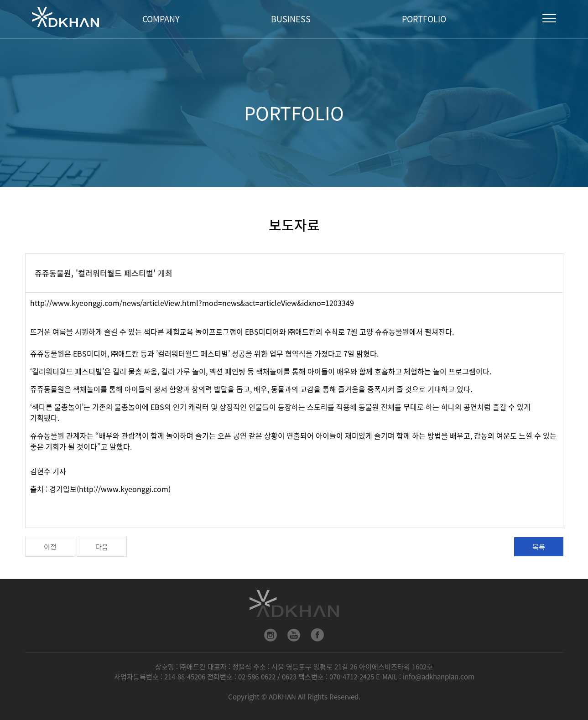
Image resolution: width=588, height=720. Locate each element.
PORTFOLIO (424, 19)
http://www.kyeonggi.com (124, 489)
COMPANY (161, 19)
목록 (539, 547)
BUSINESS (291, 19)
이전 (50, 547)
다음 (102, 547)
